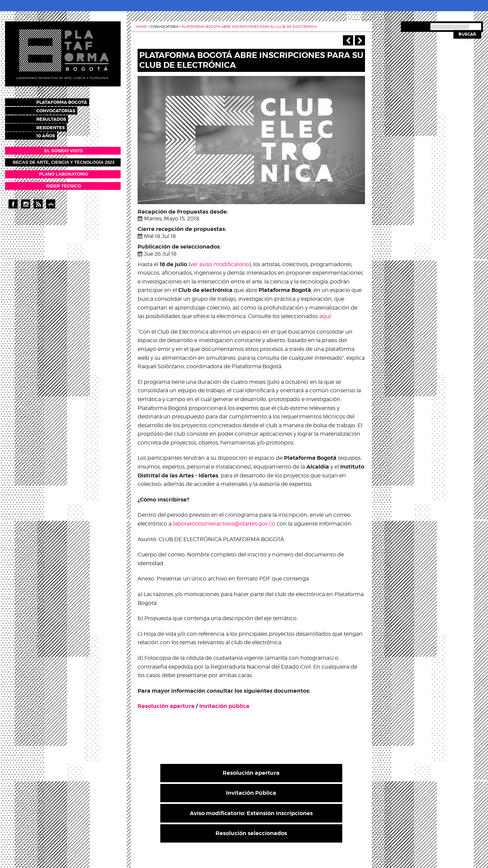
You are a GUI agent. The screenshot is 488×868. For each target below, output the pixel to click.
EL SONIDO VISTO (64, 148)
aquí (325, 316)
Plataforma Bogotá (68, 102)
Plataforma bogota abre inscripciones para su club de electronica (249, 26)
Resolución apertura (166, 706)
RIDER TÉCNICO (64, 183)
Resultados (57, 117)
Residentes (57, 125)
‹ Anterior (348, 40)
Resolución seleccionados (251, 833)
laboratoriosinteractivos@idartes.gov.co (224, 524)
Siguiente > (360, 40)
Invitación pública (224, 706)
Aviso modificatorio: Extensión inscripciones (251, 813)
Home (141, 26)
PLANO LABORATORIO (64, 171)
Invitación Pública (251, 793)
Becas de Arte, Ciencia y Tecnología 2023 (64, 160)
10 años (52, 133)
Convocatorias (62, 110)
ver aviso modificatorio (220, 264)
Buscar (467, 34)
